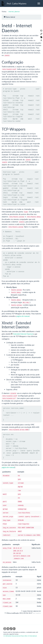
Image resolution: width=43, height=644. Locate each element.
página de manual (23, 316)
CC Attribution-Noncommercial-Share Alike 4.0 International (20, 636)
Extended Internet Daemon (23, 334)
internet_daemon (14, 12)
